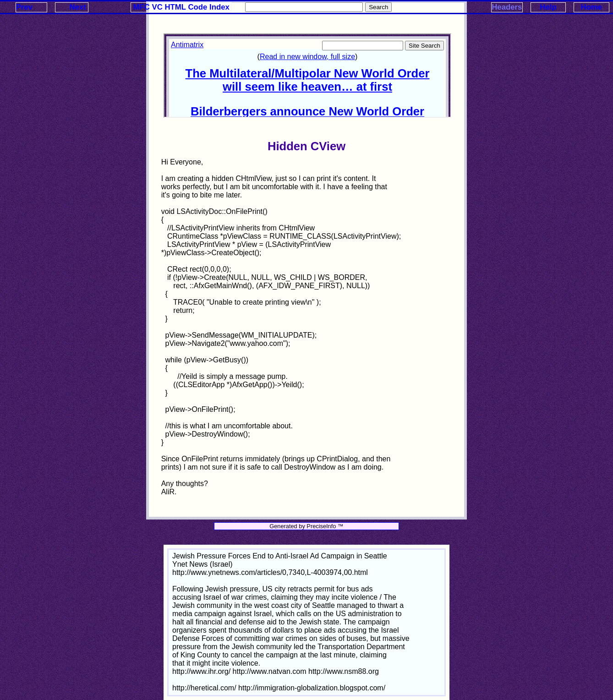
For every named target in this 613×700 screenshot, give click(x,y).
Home (592, 7)
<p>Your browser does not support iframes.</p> (307, 76)
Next (77, 7)
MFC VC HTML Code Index (181, 7)
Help (548, 7)
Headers (507, 7)
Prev (24, 7)
